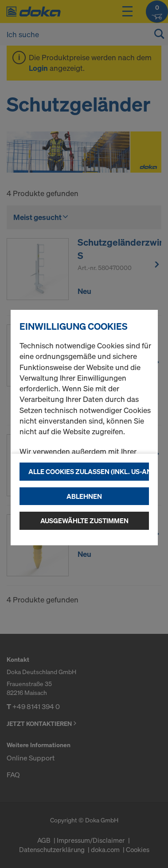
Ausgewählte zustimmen (84, 521)
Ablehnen (84, 496)
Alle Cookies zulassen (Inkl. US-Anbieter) (89, 471)
